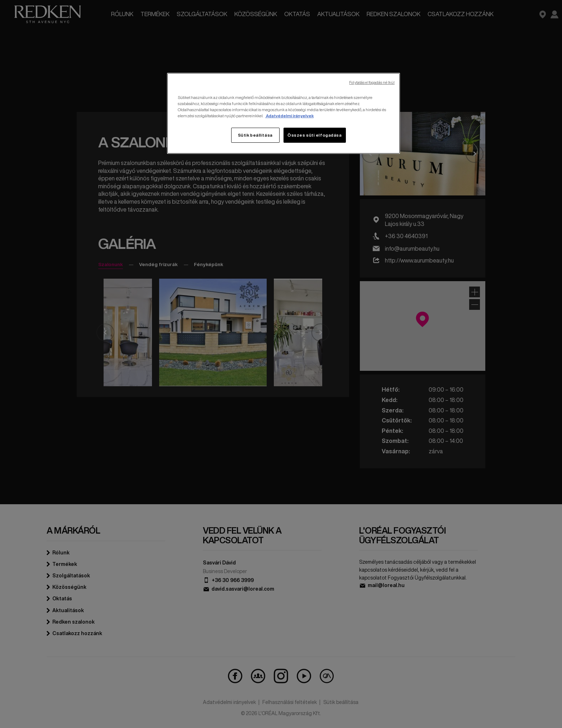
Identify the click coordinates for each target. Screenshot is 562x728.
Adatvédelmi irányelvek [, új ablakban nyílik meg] (289, 116)
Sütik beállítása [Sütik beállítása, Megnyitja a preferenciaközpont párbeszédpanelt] (255, 135)
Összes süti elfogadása (315, 135)
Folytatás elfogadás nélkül (372, 83)
